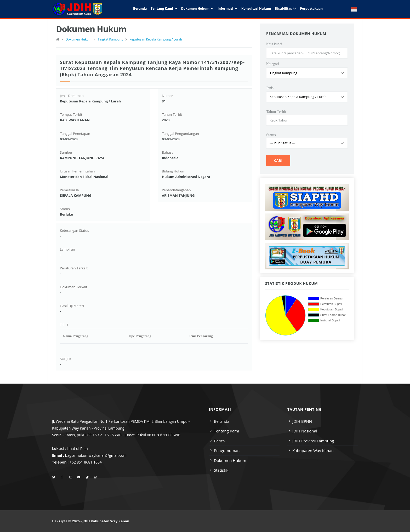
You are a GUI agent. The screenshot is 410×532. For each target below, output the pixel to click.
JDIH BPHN (302, 421)
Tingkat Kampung (111, 39)
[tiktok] (87, 477)
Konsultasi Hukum (256, 8)
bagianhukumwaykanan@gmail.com (96, 455)
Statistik (221, 470)
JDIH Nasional (305, 431)
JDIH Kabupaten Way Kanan (106, 521)
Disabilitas (283, 8)
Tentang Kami (162, 8)
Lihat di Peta (77, 449)
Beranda (140, 8)
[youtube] (79, 477)
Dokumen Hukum (195, 8)
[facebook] (62, 477)
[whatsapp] (96, 477)
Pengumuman (227, 450)
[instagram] (70, 477)
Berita (219, 441)
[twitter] (54, 477)
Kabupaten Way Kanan (313, 450)
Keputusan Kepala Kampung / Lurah (156, 39)
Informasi (225, 8)
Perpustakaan (311, 8)
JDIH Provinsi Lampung (313, 441)
